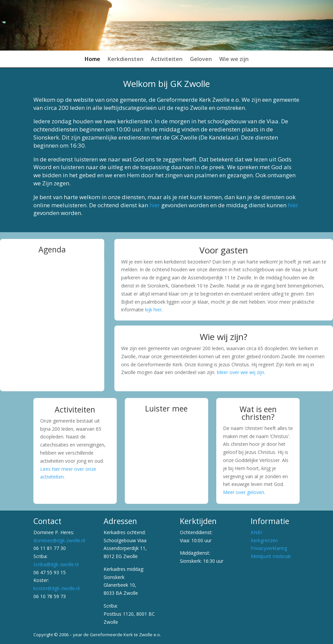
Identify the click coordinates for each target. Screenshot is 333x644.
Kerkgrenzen (264, 540)
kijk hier (153, 310)
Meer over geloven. (244, 492)
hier (155, 205)
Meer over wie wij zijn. (241, 372)
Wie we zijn (234, 60)
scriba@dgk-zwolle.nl (56, 564)
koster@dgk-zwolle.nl (57, 588)
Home (92, 60)
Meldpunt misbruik (271, 556)
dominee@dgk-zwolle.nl (59, 540)
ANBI (256, 532)
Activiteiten (167, 60)
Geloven (201, 60)
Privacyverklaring (269, 548)
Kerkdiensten (126, 60)
